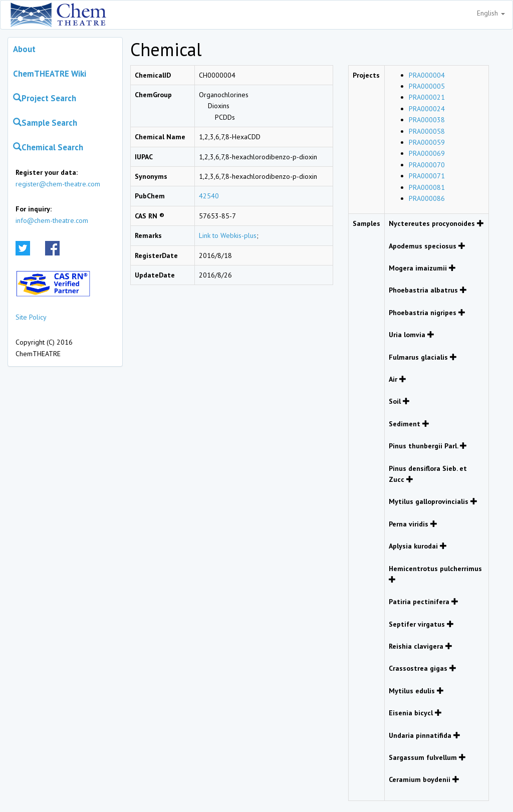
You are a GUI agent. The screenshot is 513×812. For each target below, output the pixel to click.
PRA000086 (427, 198)
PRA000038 (427, 120)
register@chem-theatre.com (58, 184)
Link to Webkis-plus (228, 235)
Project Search (45, 98)
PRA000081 (427, 187)
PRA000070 (427, 165)
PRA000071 (427, 176)
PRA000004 (427, 75)
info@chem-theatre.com (52, 220)
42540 (209, 196)
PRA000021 (427, 97)
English (491, 13)
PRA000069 (427, 153)
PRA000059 (427, 142)
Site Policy (31, 317)
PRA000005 (427, 86)
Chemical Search (48, 147)
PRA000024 (427, 109)
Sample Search (45, 123)
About (24, 49)
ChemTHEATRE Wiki (50, 74)
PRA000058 (427, 131)
